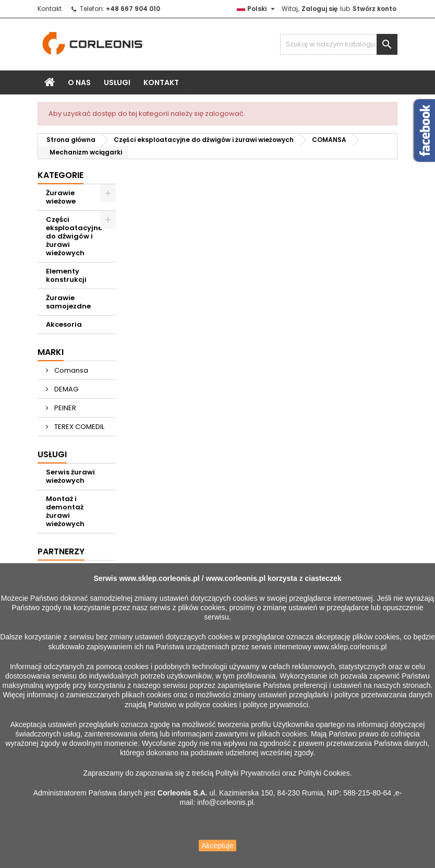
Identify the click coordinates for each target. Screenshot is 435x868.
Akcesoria (64, 324)
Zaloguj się (319, 9)
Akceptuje (217, 846)
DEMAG (65, 389)
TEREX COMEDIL (78, 427)
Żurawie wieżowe (61, 197)
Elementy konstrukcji (66, 275)
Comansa (70, 370)
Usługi (117, 82)
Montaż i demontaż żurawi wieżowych (65, 511)
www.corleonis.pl (235, 578)
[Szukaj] (339, 44)
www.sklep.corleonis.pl (159, 578)
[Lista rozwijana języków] (257, 9)
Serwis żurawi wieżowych (70, 476)
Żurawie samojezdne (68, 302)
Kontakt (50, 9)
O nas (79, 82)
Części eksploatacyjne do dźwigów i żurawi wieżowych (74, 236)
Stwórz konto (374, 9)
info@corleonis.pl (225, 802)
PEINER (64, 408)
